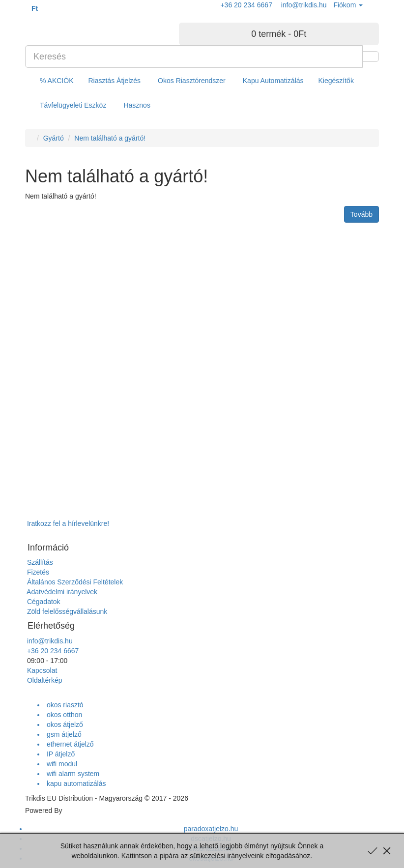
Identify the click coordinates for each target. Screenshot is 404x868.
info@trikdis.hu (49, 641)
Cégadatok (43, 602)
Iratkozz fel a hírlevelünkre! (67, 523)
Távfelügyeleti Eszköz (73, 105)
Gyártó (54, 138)
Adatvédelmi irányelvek (61, 592)
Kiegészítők (336, 81)
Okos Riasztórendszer (192, 81)
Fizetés (37, 572)
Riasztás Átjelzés (114, 81)
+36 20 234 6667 (52, 651)
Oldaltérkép (43, 680)
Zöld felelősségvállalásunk (66, 611)
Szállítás (39, 562)
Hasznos (137, 105)
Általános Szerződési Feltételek (74, 582)
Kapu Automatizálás (273, 81)
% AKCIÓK (57, 81)
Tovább (361, 214)
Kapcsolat (41, 670)
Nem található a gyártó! (110, 138)
